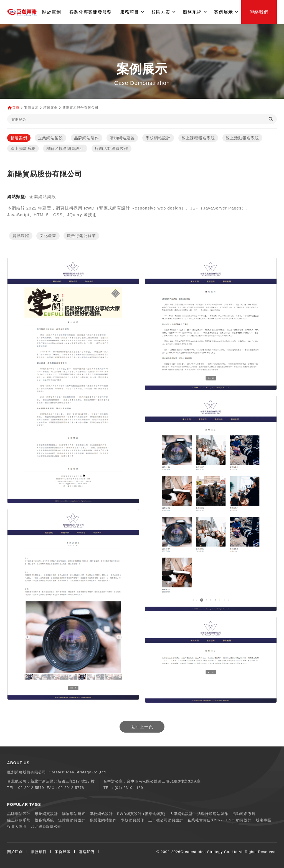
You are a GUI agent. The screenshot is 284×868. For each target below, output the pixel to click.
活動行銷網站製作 (213, 814)
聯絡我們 (259, 12)
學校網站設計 (158, 138)
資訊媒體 (21, 236)
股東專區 (263, 820)
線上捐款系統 (23, 148)
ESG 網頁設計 (239, 820)
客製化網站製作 (103, 820)
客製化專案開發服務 (91, 12)
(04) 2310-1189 (129, 788)
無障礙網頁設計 (72, 820)
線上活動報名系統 (242, 138)
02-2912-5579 (31, 788)
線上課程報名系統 (198, 138)
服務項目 (39, 852)
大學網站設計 (181, 814)
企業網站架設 (50, 138)
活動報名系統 (244, 814)
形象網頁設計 (46, 814)
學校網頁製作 (133, 820)
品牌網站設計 (19, 814)
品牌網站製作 (87, 138)
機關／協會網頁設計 (65, 148)
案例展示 (63, 852)
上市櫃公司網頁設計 (166, 820)
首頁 (16, 108)
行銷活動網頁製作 (111, 148)
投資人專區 (17, 827)
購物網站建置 (122, 138)
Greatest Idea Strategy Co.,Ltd (209, 852)
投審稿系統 (44, 820)
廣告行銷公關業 (81, 236)
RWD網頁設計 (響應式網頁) (141, 814)
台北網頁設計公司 (46, 827)
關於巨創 (52, 12)
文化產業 (48, 236)
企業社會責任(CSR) (205, 820)
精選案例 (19, 138)
